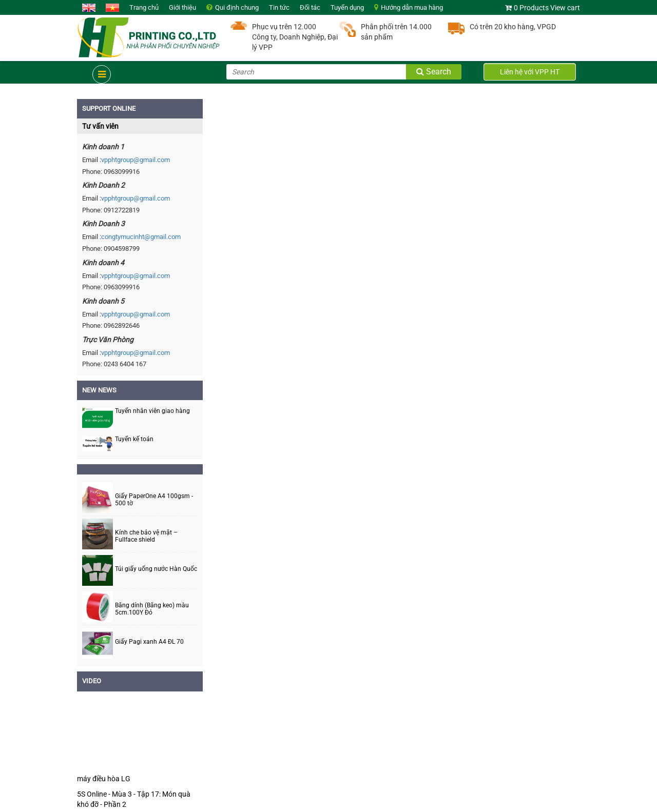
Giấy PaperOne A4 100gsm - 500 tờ (154, 500)
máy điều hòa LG (104, 779)
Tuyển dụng (347, 7)
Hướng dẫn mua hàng (412, 7)
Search (434, 72)
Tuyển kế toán (134, 439)
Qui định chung (237, 7)
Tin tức (279, 7)
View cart (565, 8)
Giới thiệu (182, 7)
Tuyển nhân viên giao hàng (152, 411)
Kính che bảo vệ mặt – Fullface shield (146, 536)
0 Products (531, 8)
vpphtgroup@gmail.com (136, 160)
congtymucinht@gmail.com (141, 237)
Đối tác (310, 7)
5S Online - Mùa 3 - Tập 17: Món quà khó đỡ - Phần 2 (134, 799)
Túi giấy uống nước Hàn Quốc (156, 569)
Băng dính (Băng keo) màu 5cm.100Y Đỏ (152, 609)
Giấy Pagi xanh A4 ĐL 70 (149, 642)
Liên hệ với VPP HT (530, 72)
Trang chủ (144, 7)
